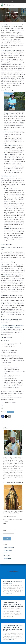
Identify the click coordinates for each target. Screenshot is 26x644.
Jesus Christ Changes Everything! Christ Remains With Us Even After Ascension (13, 604)
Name (9, 525)
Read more (10, 593)
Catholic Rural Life (8, 558)
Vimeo (15, 2)
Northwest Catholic (8, 550)
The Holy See (7, 556)
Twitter (13, 2)
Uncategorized (10, 412)
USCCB (5, 553)
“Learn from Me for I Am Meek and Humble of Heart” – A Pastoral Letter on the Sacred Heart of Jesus (13, 628)
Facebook (11, 2)
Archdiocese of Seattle (9, 548)
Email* (9, 532)
